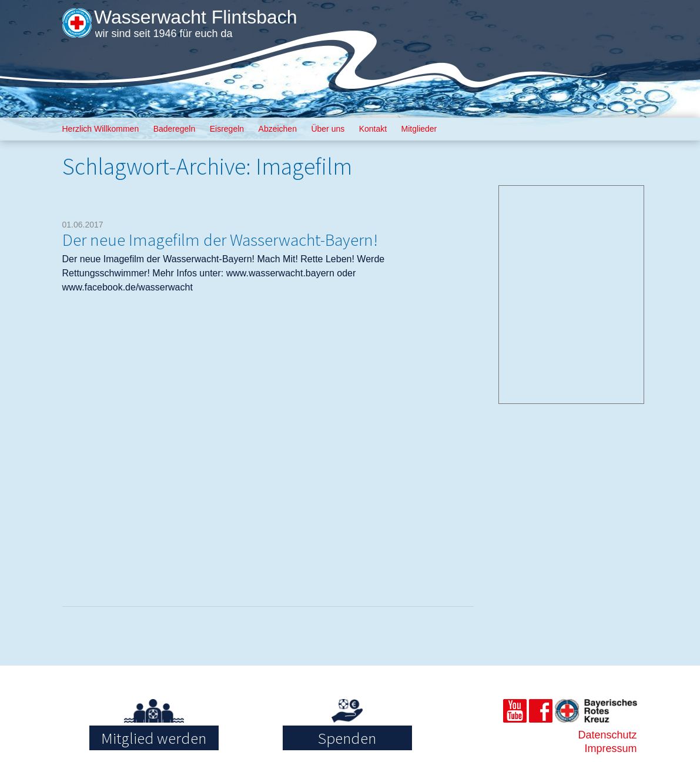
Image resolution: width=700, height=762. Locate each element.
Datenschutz (607, 735)
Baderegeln (175, 129)
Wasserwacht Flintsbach (196, 17)
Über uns (328, 129)
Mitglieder (419, 129)
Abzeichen (278, 129)
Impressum (611, 748)
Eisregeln (227, 129)
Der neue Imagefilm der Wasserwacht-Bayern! (220, 240)
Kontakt (373, 129)
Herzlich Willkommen (101, 129)
